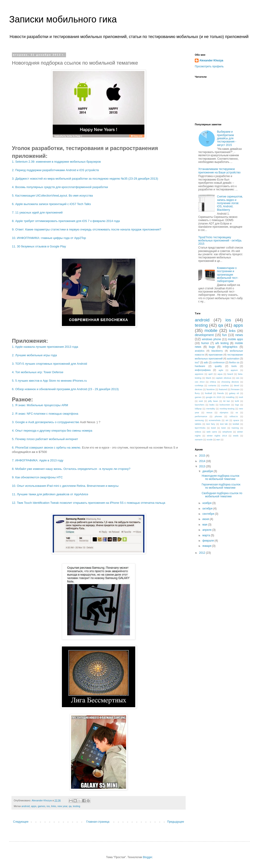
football (208, 393)
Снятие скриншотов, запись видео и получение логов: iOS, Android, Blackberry (230, 203)
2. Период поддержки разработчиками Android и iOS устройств (55, 170)
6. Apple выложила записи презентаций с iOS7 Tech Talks (51, 204)
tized (213, 428)
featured (223, 389)
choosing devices (230, 382)
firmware (235, 389)
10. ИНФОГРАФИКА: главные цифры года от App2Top (49, 238)
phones (218, 416)
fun (224, 335)
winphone (227, 432)
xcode (209, 439)
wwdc (236, 436)
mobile (211, 330)
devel (236, 385)
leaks (212, 405)
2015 (203, 456)
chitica (213, 382)
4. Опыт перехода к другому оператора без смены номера (52, 431)
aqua (220, 374)
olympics (224, 412)
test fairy (211, 424)
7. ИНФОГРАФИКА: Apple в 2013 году (38, 460)
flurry (197, 393)
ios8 (241, 397)
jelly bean (213, 401)
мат (218, 439)
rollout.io (234, 416)
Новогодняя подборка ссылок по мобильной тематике (220, 477)
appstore (199, 374)
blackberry (217, 351)
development (204, 335)
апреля (207, 530)
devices (199, 389)
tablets (198, 424)
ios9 (201, 401)
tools (234, 366)
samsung (199, 420)
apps (34, 806)
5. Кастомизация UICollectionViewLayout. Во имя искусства (52, 196)
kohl (237, 401)
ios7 (197, 362)
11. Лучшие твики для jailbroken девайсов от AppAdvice (50, 494)
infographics (230, 347)
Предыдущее (176, 822)
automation (233, 359)
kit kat (226, 401)
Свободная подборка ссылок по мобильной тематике (222, 495)
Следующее (21, 822)
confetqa (199, 385)
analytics (200, 351)
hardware (200, 366)
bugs (212, 347)
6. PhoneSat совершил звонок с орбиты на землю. (47, 448)
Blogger (147, 857)
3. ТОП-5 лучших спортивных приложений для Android (50, 364)
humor (205, 343)
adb (206, 362)
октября (208, 509)
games (41, 806)
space (236, 420)
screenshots (215, 420)
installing (230, 397)
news (239, 335)
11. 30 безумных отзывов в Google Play (39, 246)
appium (234, 370)
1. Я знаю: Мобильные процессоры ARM (40, 405)
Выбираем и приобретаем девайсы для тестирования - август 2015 (227, 138)
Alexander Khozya (211, 60)
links (54, 806)
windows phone (212, 339)
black (208, 378)
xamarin (199, 439)
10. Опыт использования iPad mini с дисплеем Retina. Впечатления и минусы (65, 486)
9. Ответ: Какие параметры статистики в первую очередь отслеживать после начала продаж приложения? (87, 229)
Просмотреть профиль (209, 66)
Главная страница (98, 822)
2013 (203, 466)
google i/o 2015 (214, 397)
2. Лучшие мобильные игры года (34, 355)
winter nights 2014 (217, 436)
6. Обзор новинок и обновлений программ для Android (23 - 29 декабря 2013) (65, 389)
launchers (200, 405)
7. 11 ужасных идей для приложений (37, 212)
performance (201, 416)
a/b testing (222, 343)
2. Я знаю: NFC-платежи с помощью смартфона (45, 414)
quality (218, 366)
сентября (209, 514)
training (235, 428)
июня (206, 519)
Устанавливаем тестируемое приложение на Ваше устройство (219, 171)
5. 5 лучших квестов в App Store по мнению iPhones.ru (49, 381)
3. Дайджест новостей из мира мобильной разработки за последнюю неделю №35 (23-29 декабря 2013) (85, 179)
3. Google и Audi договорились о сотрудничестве (45, 422)
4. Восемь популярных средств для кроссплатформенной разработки (60, 187)
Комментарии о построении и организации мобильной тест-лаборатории (228, 275)
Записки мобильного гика (63, 19)
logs (237, 405)
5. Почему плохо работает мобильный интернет (45, 439)
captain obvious (223, 378)
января (207, 546)
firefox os (234, 362)
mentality (211, 409)
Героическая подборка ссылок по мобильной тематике (221, 486)
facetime (211, 389)
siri (227, 420)
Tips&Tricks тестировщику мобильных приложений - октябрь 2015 (220, 241)
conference (219, 362)
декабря (208, 471)
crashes (225, 385)
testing (77, 806)
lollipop (198, 409)
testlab (236, 424)
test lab (224, 424)
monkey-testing (227, 409)
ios (48, 806)
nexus (209, 412)
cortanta (212, 385)
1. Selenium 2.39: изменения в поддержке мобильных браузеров (56, 162)
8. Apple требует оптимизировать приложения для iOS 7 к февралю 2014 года (66, 221)
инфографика (203, 370)
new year (62, 806)
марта (207, 535)
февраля (208, 541)
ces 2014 (200, 382)
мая (205, 525)
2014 (203, 461)
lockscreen (225, 405)
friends (221, 393)
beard (230, 374)
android (25, 806)
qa (70, 806)
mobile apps (235, 339)
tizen (224, 428)
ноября (207, 503)
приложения (216, 355)
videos (198, 432)
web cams (212, 432)
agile (221, 370)
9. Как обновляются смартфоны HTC (37, 477)
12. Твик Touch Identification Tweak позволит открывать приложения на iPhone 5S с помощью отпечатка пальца (89, 503)
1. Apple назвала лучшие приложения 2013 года (45, 347)
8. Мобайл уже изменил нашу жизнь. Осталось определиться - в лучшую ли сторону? (71, 469)
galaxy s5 (234, 393)
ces (238, 378)
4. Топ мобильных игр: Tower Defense (38, 372)
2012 (203, 553)
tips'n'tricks (200, 428)
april (210, 374)
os (237, 412)
